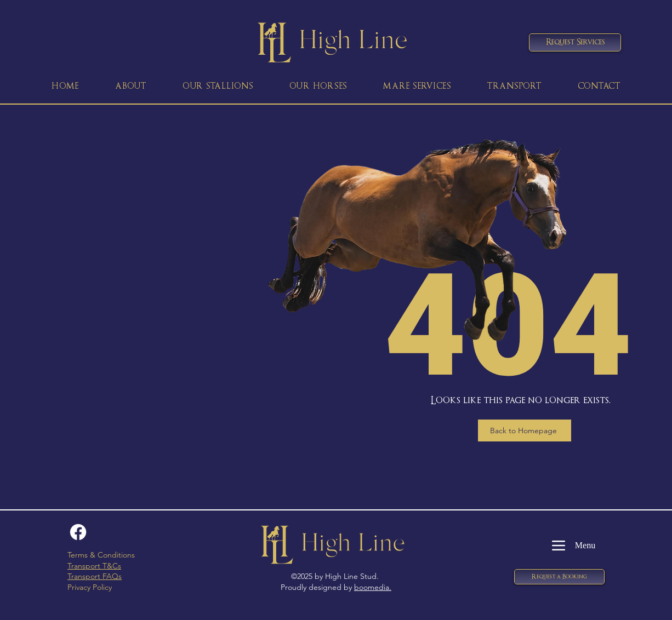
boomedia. (373, 587)
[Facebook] (78, 532)
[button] (559, 577)
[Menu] (569, 545)
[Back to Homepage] (525, 430)
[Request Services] (575, 42)
